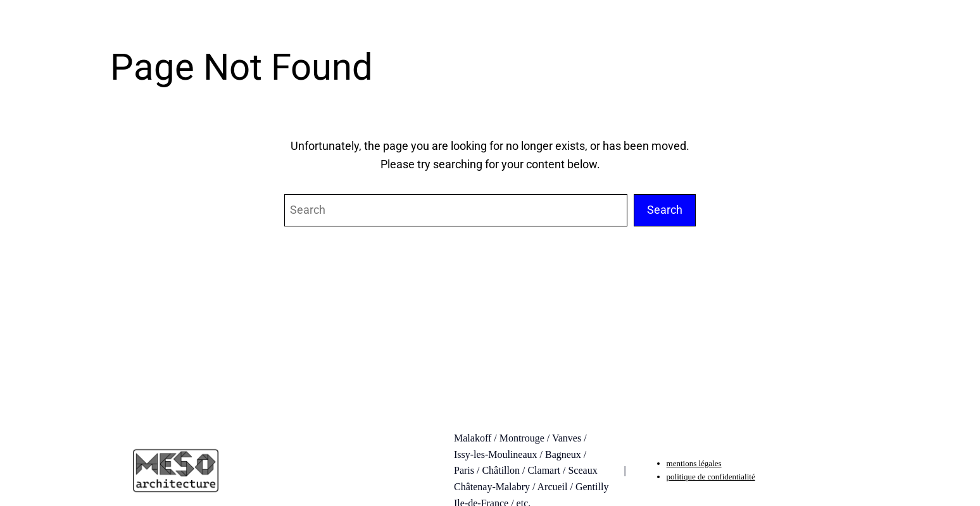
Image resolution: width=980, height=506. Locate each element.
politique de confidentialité (711, 477)
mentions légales (694, 463)
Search (665, 210)
